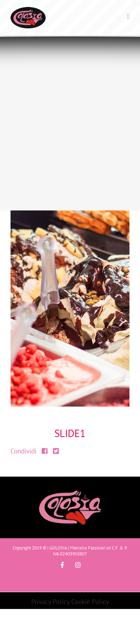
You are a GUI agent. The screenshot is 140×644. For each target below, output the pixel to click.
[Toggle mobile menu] (128, 17)
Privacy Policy (50, 602)
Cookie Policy (90, 602)
